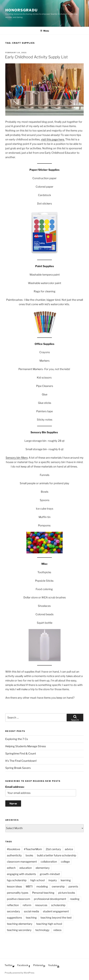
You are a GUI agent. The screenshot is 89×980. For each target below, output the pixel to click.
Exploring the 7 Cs (17, 739)
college (65, 862)
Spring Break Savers (18, 768)
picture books (67, 893)
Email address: (15, 787)
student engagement (56, 911)
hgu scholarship (17, 880)
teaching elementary (20, 924)
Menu (45, 31)
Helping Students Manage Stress (26, 746)
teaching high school (49, 924)
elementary (43, 868)
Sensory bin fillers (17, 458)
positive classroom (18, 899)
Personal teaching (43, 893)
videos (57, 930)
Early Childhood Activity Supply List (36, 57)
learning (66, 880)
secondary (13, 911)
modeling (42, 886)
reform (27, 905)
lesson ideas (14, 886)
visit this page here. (53, 139)
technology (42, 930)
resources (41, 905)
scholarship (58, 905)
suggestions (14, 918)
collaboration (49, 862)
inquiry (53, 880)
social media (31, 911)
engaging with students (21, 874)
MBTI (29, 886)
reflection (13, 905)
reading (75, 899)
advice (69, 849)
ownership (58, 886)
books (29, 855)
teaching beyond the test (56, 918)
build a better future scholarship (57, 855)
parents (73, 886)
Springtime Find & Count (21, 754)
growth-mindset (50, 874)
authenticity (14, 855)
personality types (18, 893)
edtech (11, 868)
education (26, 868)
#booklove (13, 849)
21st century (53, 849)
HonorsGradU (21, 10)
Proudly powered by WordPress (20, 973)
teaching (31, 918)
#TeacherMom (33, 849)
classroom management (22, 862)
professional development (50, 899)
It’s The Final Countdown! (21, 761)
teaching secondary (19, 930)
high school (38, 880)
